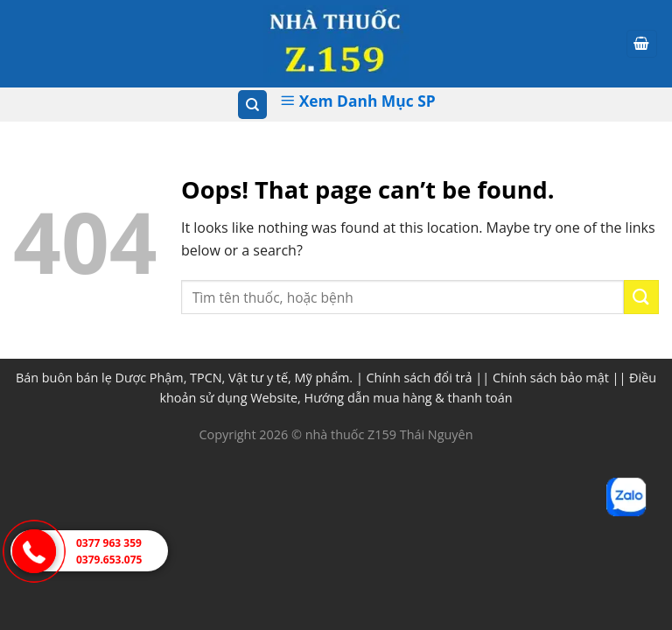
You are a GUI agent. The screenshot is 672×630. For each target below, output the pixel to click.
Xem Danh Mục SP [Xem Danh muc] (358, 101)
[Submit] (641, 297)
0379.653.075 (109, 560)
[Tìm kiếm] (252, 105)
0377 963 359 (109, 543)
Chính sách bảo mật (551, 378)
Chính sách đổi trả (420, 378)
